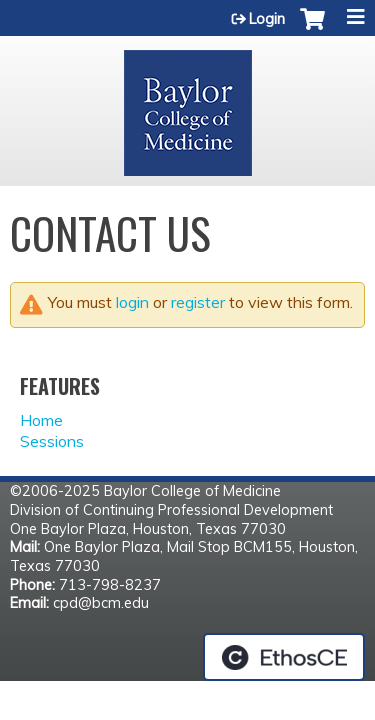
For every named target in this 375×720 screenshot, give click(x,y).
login (132, 302)
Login (267, 19)
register (198, 302)
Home (41, 420)
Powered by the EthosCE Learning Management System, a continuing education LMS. (284, 657)
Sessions (52, 441)
